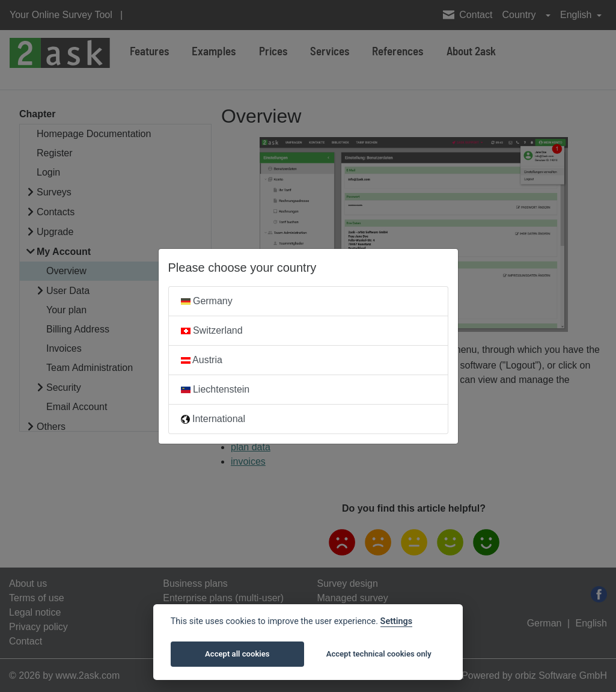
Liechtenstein (215, 389)
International (213, 419)
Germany (207, 301)
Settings (397, 621)
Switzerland (212, 330)
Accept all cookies (237, 654)
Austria (202, 360)
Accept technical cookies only (379, 654)
